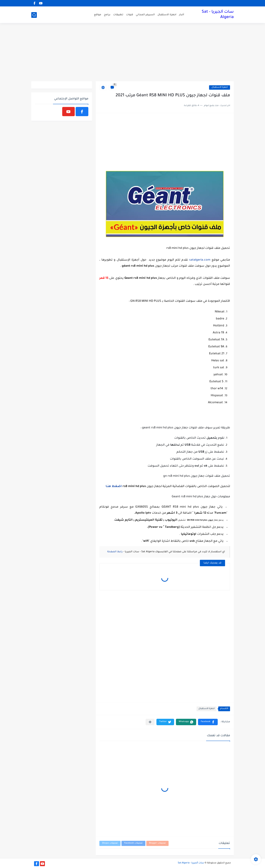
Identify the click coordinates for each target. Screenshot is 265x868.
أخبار (182, 15)
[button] (208, 722)
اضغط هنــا (114, 486)
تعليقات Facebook (133, 843)
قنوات (130, 15)
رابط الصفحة (115, 552)
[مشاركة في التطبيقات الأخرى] (150, 722)
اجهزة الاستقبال (167, 15)
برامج (107, 15)
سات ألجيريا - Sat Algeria (218, 15)
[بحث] (34, 15)
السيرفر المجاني (145, 15)
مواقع (98, 15)
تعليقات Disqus (110, 843)
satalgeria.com (200, 260)
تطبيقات (118, 15)
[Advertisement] (132, 53)
